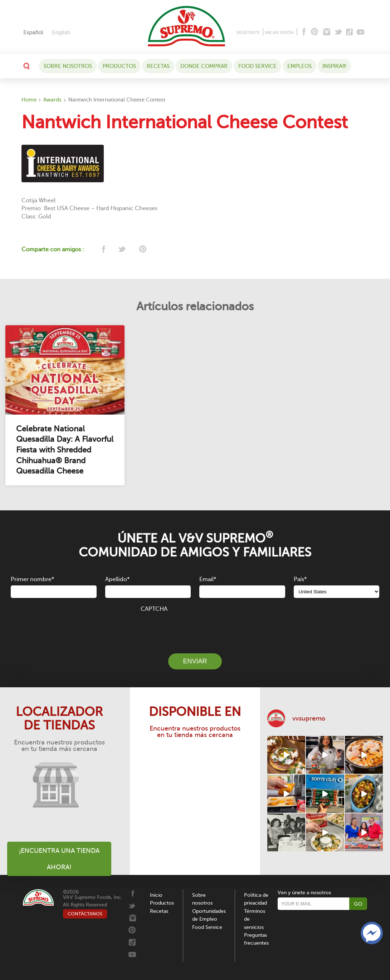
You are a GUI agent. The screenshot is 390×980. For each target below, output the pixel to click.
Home (29, 100)
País (300, 579)
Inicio (156, 895)
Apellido (117, 579)
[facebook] (103, 250)
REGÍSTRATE (248, 33)
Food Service (257, 66)
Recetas (158, 66)
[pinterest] (142, 250)
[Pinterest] (314, 32)
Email (208, 579)
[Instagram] (327, 32)
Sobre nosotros (68, 66)
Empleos (299, 66)
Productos (119, 66)
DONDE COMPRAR (204, 66)
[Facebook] (303, 32)
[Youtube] (360, 32)
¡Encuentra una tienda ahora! (59, 859)
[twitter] (123, 250)
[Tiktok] (350, 32)
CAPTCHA (154, 609)
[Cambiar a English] (61, 33)
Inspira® (334, 66)
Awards (52, 100)
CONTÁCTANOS (85, 914)
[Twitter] (339, 32)
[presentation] (195, 629)
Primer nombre (32, 579)
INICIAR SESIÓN (279, 33)
